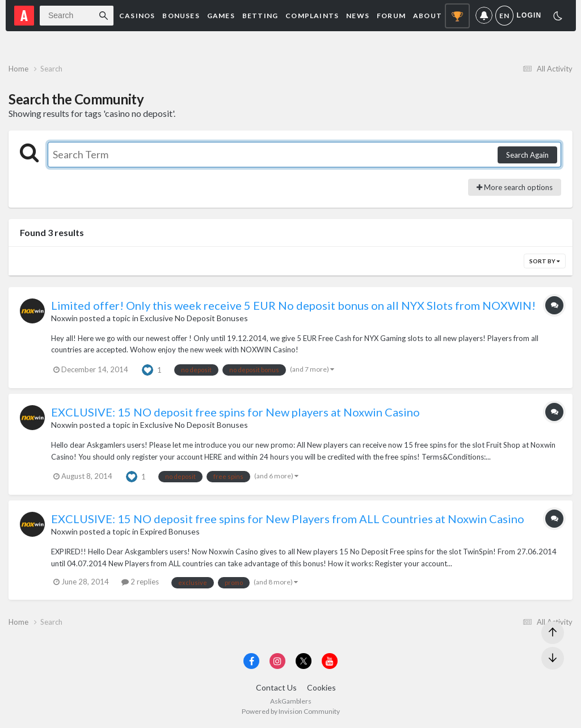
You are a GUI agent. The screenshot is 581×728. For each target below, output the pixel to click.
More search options (515, 187)
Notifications (484, 16)
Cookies (321, 687)
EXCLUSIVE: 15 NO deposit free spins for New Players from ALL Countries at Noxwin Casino (288, 519)
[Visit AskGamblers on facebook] (251, 661)
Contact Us (276, 687)
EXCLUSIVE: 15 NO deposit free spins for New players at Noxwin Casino (235, 412)
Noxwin (64, 318)
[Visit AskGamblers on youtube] (330, 661)
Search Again (527, 155)
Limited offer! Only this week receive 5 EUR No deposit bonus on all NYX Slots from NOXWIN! (293, 305)
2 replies (140, 582)
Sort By (545, 261)
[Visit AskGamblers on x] (304, 661)
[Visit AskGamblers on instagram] (277, 661)
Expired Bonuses (170, 531)
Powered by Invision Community (291, 711)
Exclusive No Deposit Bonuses (194, 318)
